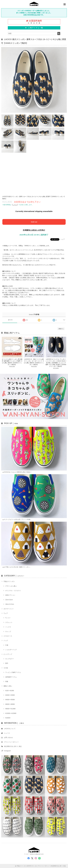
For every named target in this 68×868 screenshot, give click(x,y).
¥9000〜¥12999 (10, 709)
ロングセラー (10, 659)
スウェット (9, 622)
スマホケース (8, 636)
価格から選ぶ (8, 686)
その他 (6, 668)
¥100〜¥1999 (10, 691)
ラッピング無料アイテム (13, 672)
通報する (61, 329)
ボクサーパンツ (9, 609)
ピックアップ (8, 654)
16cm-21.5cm (10, 604)
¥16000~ (8, 718)
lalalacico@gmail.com (37, 854)
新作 (7, 663)
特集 (7, 682)
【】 (15, 205)
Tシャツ (8, 618)
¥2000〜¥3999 (10, 695)
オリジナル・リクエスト (13, 591)
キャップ (8, 632)
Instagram (7, 751)
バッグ (6, 641)
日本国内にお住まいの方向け (34, 230)
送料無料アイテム (11, 677)
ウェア (6, 613)
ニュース (7, 733)
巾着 (7, 645)
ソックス (8, 627)
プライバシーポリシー (11, 742)
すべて (10, 320)
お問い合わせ (8, 738)
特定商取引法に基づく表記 (13, 746)
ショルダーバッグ (11, 650)
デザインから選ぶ (11, 586)
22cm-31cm (9, 600)
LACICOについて (10, 729)
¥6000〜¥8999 (10, 704)
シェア (63, 239)
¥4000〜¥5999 (10, 700)
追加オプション (10, 595)
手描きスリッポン (9, 581)
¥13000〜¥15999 (11, 713)
